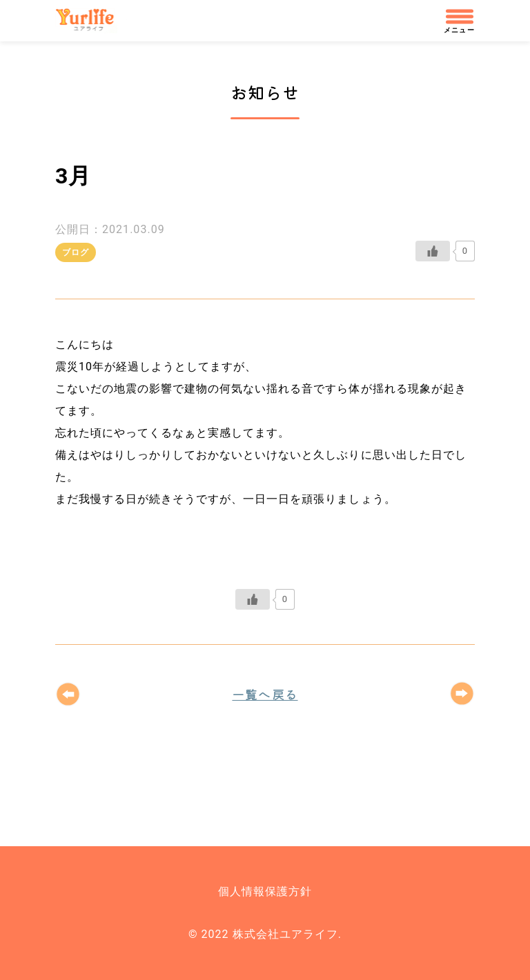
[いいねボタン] (433, 251)
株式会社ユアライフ (91, 21)
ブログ (76, 252)
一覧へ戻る (265, 694)
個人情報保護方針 (265, 891)
